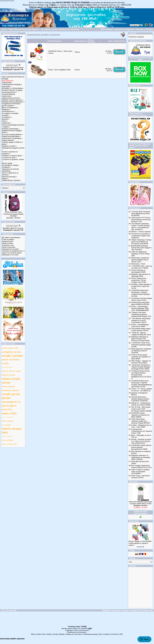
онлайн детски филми (11, 396)
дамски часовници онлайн (10, 361)
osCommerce (84, 630)
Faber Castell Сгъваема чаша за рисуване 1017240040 (140, 472)
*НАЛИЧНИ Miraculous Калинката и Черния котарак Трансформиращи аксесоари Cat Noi (141, 384)
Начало (4, 29)
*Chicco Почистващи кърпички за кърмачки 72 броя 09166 (141, 357)
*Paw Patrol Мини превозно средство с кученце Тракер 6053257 (141, 421)
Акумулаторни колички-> (11, 98)
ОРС (121, 634)
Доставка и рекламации (11, 237)
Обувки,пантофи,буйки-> (11, 136)
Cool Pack (114, 634)
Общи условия (7, 243)
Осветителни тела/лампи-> (12, 138)
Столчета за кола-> (9, 157)
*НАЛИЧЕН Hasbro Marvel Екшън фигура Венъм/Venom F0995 (141, 447)
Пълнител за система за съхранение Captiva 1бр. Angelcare (141, 236)
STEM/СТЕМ (7, 83)
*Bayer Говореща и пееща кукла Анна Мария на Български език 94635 (141, 242)
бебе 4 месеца (7, 421)
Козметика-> (6, 123)
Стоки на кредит (8, 239)
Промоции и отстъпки (10, 255)
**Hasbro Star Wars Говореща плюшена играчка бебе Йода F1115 (141, 314)
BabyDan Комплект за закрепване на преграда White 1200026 (141, 457)
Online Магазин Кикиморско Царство (24, 29)
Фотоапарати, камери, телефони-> (10, 166)
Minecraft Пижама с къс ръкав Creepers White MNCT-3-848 (140, 503)
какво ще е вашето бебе (9, 444)
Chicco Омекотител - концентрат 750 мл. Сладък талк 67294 (139, 280)
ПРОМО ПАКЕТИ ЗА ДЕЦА (12, 90)
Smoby (55, 634)
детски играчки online (10, 348)
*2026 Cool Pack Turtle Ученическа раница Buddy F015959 (13, 214)
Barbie (62, 634)
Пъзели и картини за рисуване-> (10, 153)
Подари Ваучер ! (8, 140)
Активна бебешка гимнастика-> (8, 95)
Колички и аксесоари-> (11, 129)
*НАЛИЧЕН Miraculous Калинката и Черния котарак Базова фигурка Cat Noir (141, 293)
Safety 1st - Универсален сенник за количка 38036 (141, 404)
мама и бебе (9, 413)
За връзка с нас (8, 245)
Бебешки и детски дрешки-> (13, 100)
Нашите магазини (8, 247)
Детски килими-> (8, 106)
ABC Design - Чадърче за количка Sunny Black (141, 362)
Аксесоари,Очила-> (9, 92)
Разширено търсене (49, 29)
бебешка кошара (8, 375)
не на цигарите (6, 425)
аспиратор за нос (11, 352)
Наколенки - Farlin (138, 264)
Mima (33, 634)
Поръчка (140, 29)
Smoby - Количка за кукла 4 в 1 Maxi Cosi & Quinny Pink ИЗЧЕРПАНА (141, 441)
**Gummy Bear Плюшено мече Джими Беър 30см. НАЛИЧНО (141, 214)
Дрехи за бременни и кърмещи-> (10, 109)
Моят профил (107, 29)
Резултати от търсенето (69, 29)
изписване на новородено (7, 436)
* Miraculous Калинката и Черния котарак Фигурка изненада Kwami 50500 (141, 367)
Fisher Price (41, 634)
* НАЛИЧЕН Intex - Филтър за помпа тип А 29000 (142, 267)
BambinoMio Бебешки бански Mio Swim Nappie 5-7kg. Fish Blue (142, 248)
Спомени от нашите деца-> (12, 156)
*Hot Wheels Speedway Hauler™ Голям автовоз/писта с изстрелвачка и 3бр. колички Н (141, 227)
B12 (100, 634)
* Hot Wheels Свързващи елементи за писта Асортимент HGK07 (141, 320)
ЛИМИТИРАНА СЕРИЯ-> (11, 181)
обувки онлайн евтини (11, 381)
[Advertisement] (77, 620)
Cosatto (106, 634)
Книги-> (5, 121)
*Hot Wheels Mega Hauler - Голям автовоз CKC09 (141, 330)
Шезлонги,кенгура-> (9, 177)
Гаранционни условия (10, 249)
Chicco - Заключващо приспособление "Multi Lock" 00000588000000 (140, 308)
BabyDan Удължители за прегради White (141, 275)
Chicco (77, 52)
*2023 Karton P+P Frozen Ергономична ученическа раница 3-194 (141, 220)
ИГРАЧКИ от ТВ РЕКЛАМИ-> (13, 88)
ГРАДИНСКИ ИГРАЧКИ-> (11, 104)
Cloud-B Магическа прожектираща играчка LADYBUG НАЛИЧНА (140, 399)
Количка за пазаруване (124, 29)
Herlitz (49, 634)
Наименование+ (55, 41)
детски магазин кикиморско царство (10, 388)
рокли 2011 (7, 409)
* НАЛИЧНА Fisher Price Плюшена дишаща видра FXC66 (141, 345)
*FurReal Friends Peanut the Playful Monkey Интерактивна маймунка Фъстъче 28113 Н (141, 375)
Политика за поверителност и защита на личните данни (13, 252)
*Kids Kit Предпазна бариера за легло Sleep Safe (140, 254)
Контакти (149, 29)
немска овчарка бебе (12, 431)
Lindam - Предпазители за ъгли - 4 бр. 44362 (141, 426)
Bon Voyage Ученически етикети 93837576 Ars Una (141, 466)
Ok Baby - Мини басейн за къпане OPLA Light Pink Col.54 (141, 286)
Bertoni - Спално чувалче (141, 232)
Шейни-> (5, 179)
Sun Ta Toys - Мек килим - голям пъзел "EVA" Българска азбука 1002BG (141, 409)
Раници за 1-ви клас (73, 634)
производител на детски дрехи (11, 404)
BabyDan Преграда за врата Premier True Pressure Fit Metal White (140, 339)
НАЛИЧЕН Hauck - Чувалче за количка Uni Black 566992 (140, 415)
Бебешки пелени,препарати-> (13, 102)
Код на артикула (91, 41)
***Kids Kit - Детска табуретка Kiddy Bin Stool (141, 334)
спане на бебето (8, 440)
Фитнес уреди (7, 163)
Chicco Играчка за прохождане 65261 (138, 271)
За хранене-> (7, 117)
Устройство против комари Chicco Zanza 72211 (142, 299)
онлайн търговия (12, 356)
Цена (110, 41)
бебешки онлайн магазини (7, 367)
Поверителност (8, 241)
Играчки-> (6, 119)
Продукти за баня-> (9, 146)
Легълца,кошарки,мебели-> (12, 134)
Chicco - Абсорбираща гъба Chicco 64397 (140, 325)
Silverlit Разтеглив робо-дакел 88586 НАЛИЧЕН (140, 303)
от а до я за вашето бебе (8, 417)
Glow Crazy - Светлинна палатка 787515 (141, 477)
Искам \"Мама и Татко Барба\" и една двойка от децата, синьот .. (140, 543)
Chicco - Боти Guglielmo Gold (59, 70)
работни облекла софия (11, 371)
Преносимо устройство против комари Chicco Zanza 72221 (140, 260)
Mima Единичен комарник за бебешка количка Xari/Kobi (141, 351)
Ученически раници (90, 634)
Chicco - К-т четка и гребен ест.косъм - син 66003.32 (142, 390)
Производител (81, 41)
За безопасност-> (8, 111)
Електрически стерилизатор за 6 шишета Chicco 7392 (142, 431)
